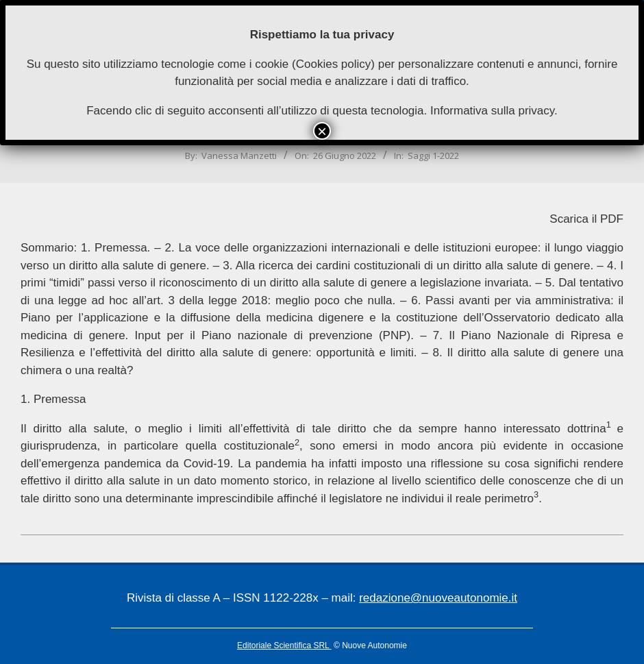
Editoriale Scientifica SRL (284, 645)
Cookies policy (334, 64)
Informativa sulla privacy (492, 111)
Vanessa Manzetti (239, 156)
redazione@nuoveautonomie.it (438, 598)
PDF (612, 219)
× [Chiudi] (322, 131)
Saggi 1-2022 (433, 156)
